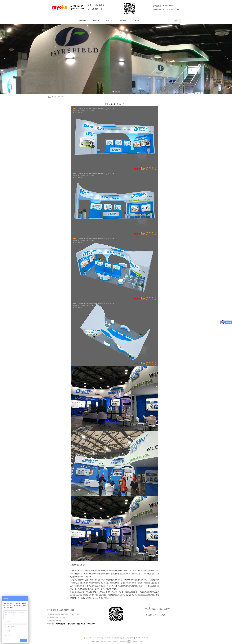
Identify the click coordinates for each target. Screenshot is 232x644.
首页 (49, 97)
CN (176, 21)
